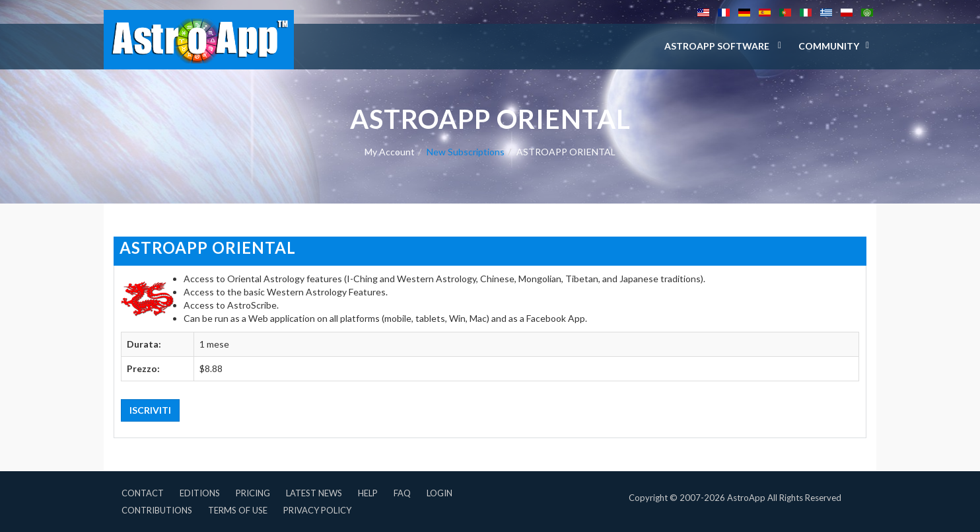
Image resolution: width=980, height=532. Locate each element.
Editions (200, 493)
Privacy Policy (317, 510)
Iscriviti (150, 410)
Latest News (314, 493)
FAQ (402, 493)
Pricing (253, 493)
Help (368, 493)
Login (439, 493)
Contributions (157, 510)
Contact (143, 493)
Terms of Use (238, 510)
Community (829, 46)
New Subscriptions (466, 152)
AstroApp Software (718, 46)
